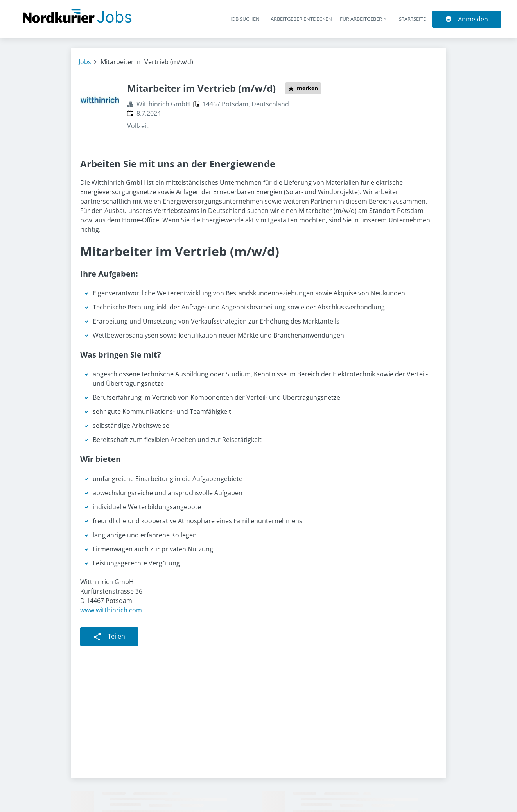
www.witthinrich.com (111, 610)
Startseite (412, 19)
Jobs (85, 62)
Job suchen (245, 19)
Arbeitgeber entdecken (301, 19)
